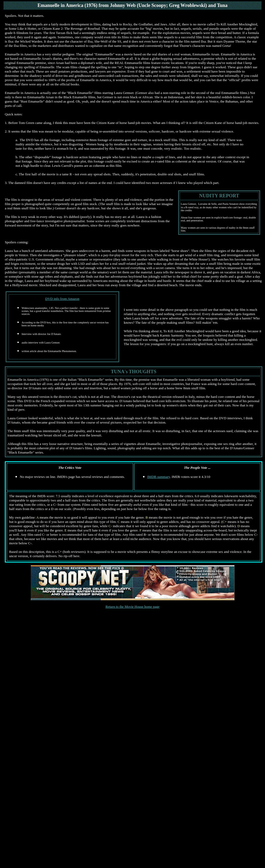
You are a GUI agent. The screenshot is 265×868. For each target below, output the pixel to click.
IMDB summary (159, 477)
